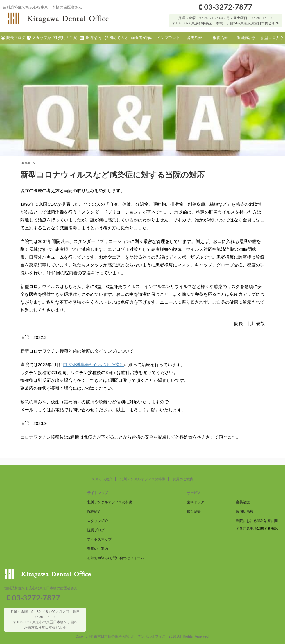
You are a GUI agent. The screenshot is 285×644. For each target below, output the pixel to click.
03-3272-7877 (226, 7)
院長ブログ (13, 38)
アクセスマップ (99, 539)
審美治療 (194, 38)
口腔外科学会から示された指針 (94, 365)
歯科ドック (196, 502)
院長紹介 (94, 511)
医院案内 (91, 38)
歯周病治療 (246, 38)
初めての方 (116, 38)
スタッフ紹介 (39, 40)
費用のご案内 (65, 40)
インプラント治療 (169, 40)
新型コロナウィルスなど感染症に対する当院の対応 (272, 40)
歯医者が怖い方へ (142, 40)
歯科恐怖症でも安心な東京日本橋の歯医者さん (41, 588)
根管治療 (220, 38)
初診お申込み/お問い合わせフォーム (115, 557)
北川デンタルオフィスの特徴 (143, 479)
